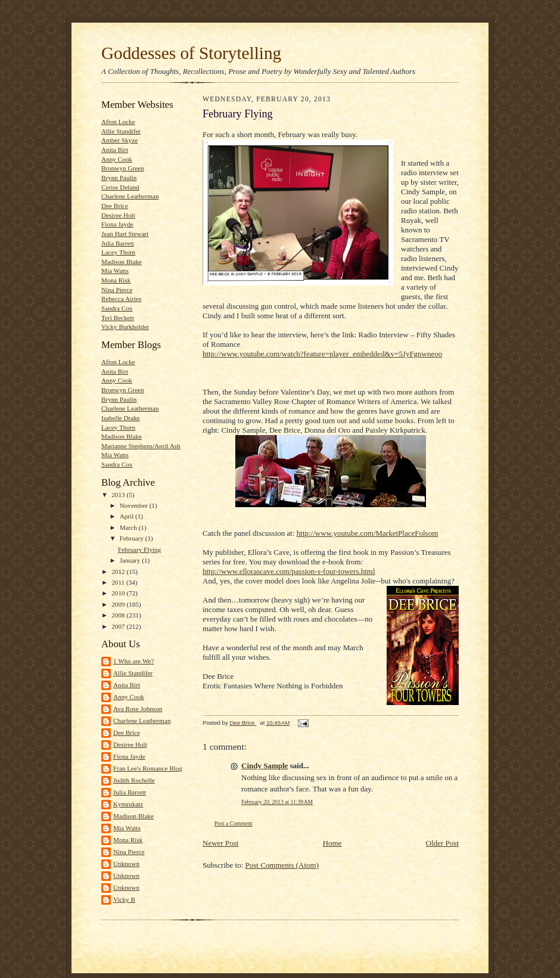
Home (332, 843)
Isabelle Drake (121, 418)
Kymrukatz (128, 804)
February (133, 538)
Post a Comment (234, 823)
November (135, 505)
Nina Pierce (117, 290)
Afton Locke (118, 122)
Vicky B (124, 899)
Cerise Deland (120, 187)
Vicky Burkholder (125, 327)
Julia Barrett (118, 243)
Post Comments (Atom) (282, 865)
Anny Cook (117, 159)
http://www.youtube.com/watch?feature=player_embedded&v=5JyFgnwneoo (322, 354)
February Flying (139, 549)
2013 (119, 495)
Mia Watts (115, 271)
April (127, 516)
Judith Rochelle (134, 780)
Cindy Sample (265, 766)
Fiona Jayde (117, 224)
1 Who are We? (133, 661)
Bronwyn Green (123, 168)
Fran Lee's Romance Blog (148, 768)
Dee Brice (115, 206)
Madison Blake (122, 262)
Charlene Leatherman (130, 196)
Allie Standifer (121, 131)
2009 (119, 604)
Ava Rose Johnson (138, 709)
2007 (119, 626)
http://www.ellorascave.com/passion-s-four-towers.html (289, 571)
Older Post (442, 843)
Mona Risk (116, 280)
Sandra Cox (117, 308)
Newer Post (220, 843)
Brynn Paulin (119, 178)
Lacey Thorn (118, 252)
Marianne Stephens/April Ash (141, 446)
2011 (119, 582)
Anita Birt (115, 150)
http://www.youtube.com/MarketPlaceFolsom (367, 533)
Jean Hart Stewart (125, 234)
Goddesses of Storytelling (191, 53)
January (131, 560)
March (129, 527)
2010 (119, 593)
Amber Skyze (119, 140)
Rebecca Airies (121, 299)
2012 (119, 572)
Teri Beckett (118, 318)
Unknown (126, 864)
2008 (119, 615)
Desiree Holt (118, 215)
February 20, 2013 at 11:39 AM (277, 802)
